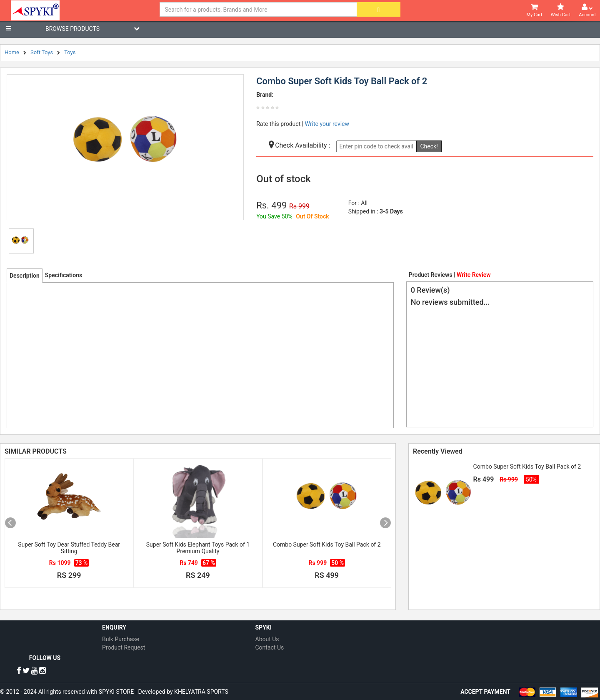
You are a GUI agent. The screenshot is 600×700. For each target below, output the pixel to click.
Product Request (124, 647)
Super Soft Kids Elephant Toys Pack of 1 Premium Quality (198, 548)
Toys (70, 52)
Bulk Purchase (121, 639)
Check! (429, 146)
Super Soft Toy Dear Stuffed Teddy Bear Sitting (69, 548)
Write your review (327, 124)
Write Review (474, 275)
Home (12, 52)
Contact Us (270, 647)
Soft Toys (42, 52)
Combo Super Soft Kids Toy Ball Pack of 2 (327, 544)
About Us (267, 639)
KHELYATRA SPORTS (201, 692)
